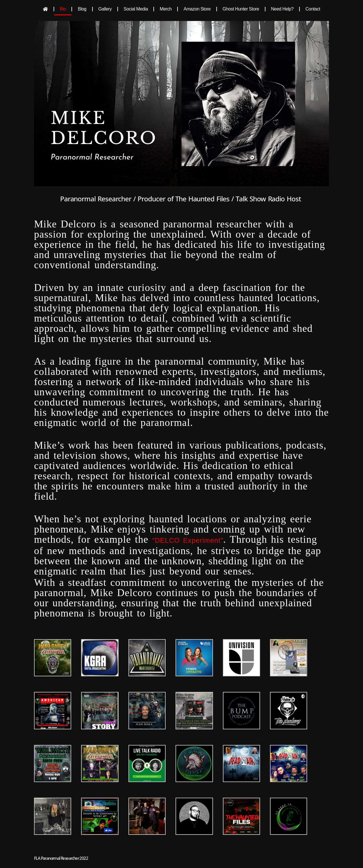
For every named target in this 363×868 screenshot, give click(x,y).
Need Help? (282, 9)
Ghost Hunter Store (241, 9)
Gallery (105, 9)
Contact (313, 9)
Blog (82, 9)
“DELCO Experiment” (188, 540)
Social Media (136, 9)
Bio (63, 9)
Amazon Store (197, 9)
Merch (166, 9)
